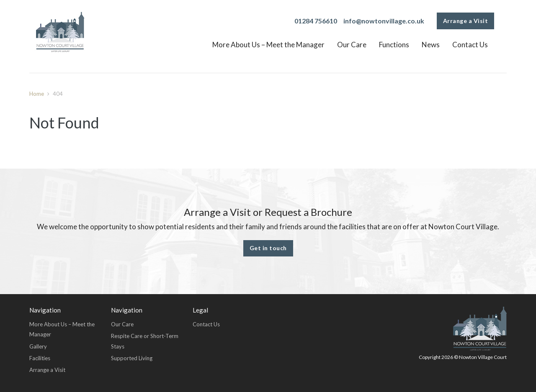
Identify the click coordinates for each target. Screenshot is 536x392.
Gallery (38, 346)
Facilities (40, 358)
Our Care (352, 45)
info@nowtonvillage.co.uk (384, 21)
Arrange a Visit (466, 21)
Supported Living (132, 358)
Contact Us (470, 45)
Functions (394, 45)
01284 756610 (316, 21)
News (431, 45)
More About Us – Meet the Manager (268, 45)
